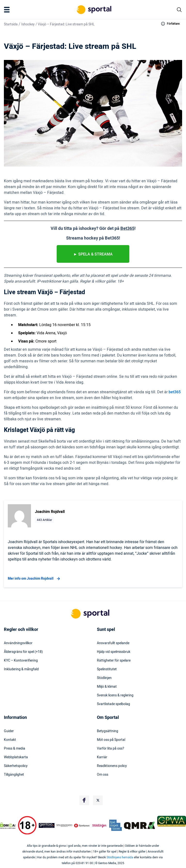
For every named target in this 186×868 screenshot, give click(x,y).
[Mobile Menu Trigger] (8, 10)
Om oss (103, 775)
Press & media (15, 749)
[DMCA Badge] (8, 825)
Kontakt (10, 740)
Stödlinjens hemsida (120, 857)
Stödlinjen (104, 678)
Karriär (102, 757)
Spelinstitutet (107, 669)
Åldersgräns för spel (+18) (23, 652)
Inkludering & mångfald (21, 669)
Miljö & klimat (107, 687)
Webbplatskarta (16, 757)
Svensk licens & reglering (115, 695)
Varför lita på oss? (111, 749)
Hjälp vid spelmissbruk (114, 652)
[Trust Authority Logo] (47, 825)
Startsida (11, 24)
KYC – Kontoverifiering (21, 661)
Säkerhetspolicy (16, 766)
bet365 (175, 392)
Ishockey (28, 24)
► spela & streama (93, 254)
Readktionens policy (112, 766)
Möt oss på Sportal (111, 740)
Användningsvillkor (18, 643)
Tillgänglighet (14, 775)
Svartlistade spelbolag (113, 704)
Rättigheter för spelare (114, 661)
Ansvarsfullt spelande (113, 643)
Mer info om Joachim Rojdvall (35, 579)
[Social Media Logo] (84, 800)
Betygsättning (108, 731)
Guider (9, 731)
